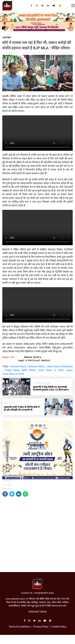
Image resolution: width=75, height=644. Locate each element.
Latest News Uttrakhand (60, 366)
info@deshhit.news (44, 593)
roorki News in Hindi (51, 370)
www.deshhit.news (15, 599)
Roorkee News (18, 366)
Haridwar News (37, 366)
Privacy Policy (41, 627)
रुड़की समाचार (29, 370)
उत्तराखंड (7, 38)
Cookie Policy (59, 627)
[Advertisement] (36, 536)
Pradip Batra (12, 370)
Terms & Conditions (20, 627)
